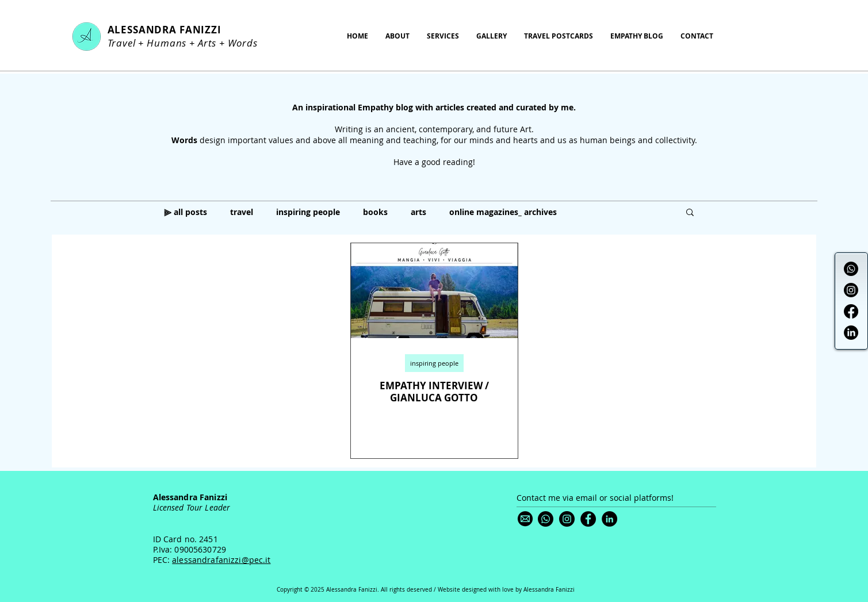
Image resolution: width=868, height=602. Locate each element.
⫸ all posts (186, 212)
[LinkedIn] (851, 333)
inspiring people (308, 212)
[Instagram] (851, 290)
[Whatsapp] (851, 269)
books (375, 212)
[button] (690, 213)
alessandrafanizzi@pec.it (221, 560)
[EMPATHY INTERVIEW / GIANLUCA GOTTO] (434, 291)
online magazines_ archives (503, 212)
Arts (207, 43)
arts (418, 212)
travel (242, 212)
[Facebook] (851, 311)
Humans (167, 43)
